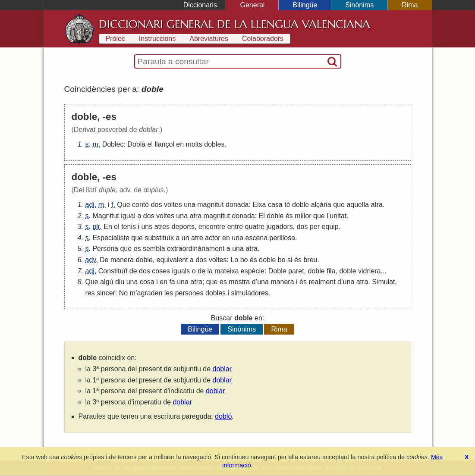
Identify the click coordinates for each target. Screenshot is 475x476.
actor (213, 238)
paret (296, 271)
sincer (106, 293)
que (339, 205)
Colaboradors (263, 39)
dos (157, 205)
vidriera (369, 271)
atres (162, 227)
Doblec (113, 144)
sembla (154, 249)
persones (189, 293)
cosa (147, 282)
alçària (321, 205)
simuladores (250, 293)
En (108, 227)
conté (140, 205)
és (289, 216)
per (315, 227)
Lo (234, 260)
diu (120, 282)
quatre (255, 227)
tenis (129, 227)
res (90, 293)
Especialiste (111, 238)
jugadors (279, 227)
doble (300, 205)
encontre (212, 227)
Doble (277, 271)
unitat (338, 216)
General (252, 5)
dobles (214, 144)
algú (107, 282)
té (287, 205)
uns (147, 227)
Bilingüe (305, 5)
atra (377, 205)
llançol (165, 144)
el (150, 144)
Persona (105, 249)
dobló (223, 416)
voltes (173, 205)
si (290, 260)
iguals (181, 271)
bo (244, 260)
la (210, 271)
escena (257, 238)
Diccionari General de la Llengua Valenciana (234, 24)
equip (330, 227)
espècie (253, 271)
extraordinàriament (196, 249)
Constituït (113, 271)
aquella (358, 205)
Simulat (383, 282)
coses (161, 271)
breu (310, 260)
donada (237, 205)
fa (172, 282)
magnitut (210, 205)
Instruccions (157, 39)
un (186, 238)
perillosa (283, 238)
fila (331, 271)
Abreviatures (209, 39)
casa (275, 205)
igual (128, 216)
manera (122, 260)
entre (235, 227)
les (169, 293)
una (190, 205)
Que (123, 205)
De (104, 260)
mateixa (226, 271)
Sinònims (359, 5)
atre (197, 238)
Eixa (259, 205)
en (180, 144)
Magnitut (105, 216)
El (262, 216)
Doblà (136, 144)
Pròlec (115, 39)
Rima (410, 5)
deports (183, 227)
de (133, 271)
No (123, 293)
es (137, 249)
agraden (150, 293)
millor (303, 216)
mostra (239, 282)
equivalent (172, 260)
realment (322, 282)
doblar (222, 369)
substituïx (159, 238)
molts (194, 144)
